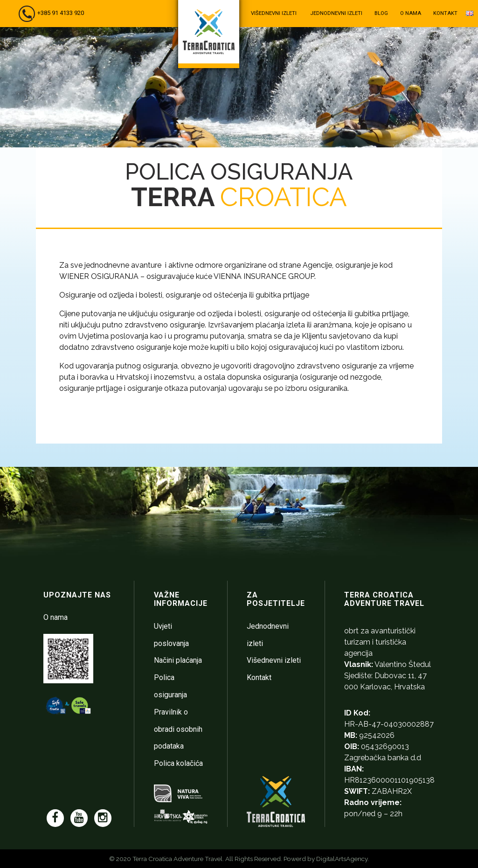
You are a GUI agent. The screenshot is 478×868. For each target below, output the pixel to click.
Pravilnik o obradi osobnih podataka (178, 729)
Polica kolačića (178, 763)
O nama (411, 14)
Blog (381, 14)
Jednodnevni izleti (336, 14)
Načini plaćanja (178, 660)
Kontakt (445, 14)
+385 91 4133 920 (61, 13)
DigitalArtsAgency (342, 859)
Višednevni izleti (274, 14)
